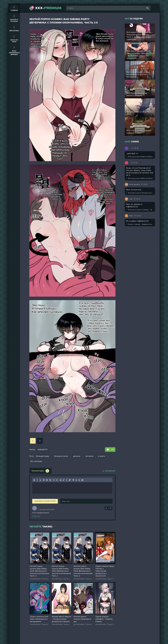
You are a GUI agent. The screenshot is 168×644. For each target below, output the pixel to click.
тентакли (89, 456)
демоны (77, 456)
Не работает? (109, 471)
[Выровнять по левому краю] (44, 480)
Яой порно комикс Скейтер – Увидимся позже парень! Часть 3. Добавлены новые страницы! (140, 210)
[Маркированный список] (54, 480)
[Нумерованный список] (57, 480)
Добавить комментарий (45, 501)
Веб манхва (14, 28)
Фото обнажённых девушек (14, 50)
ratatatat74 (43, 450)
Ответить (36, 516)
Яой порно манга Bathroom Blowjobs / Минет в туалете (140, 157)
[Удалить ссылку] (67, 480)
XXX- (48, 8)
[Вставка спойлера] (79, 480)
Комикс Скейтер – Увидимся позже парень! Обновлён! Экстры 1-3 (140, 224)
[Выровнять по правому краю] (50, 480)
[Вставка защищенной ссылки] (70, 480)
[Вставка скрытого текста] (82, 480)
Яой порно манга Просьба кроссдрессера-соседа (140, 193)
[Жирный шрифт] (34, 480)
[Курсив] (37, 480)
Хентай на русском (14, 18)
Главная (14, 8)
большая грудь (43, 456)
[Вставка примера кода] (76, 480)
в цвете (102, 456)
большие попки (61, 456)
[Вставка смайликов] (60, 480)
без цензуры (36, 461)
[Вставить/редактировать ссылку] (64, 480)
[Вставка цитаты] (73, 480)
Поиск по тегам (14, 39)
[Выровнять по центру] (47, 480)
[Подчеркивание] (40, 480)
